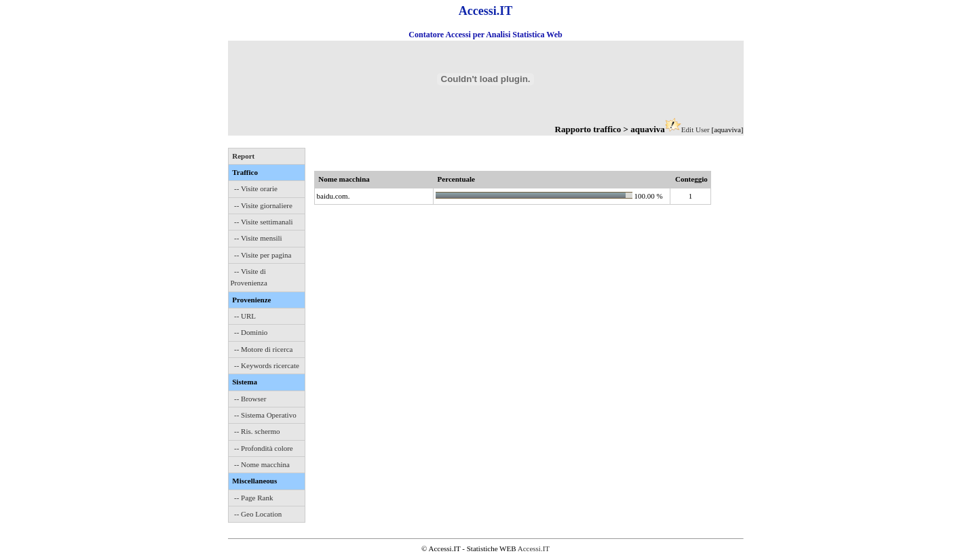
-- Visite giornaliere (263, 205)
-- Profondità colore (264, 448)
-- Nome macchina (262, 464)
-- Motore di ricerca (263, 349)
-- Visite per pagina (263, 255)
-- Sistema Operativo (265, 415)
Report (243, 156)
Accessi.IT (534, 548)
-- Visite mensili (258, 238)
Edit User (696, 129)
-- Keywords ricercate (267, 365)
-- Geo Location (258, 514)
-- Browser (250, 399)
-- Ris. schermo (257, 431)
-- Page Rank (253, 498)
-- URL (245, 316)
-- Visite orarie (256, 188)
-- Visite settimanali (264, 222)
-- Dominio (251, 332)
